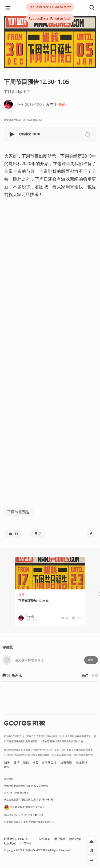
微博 (17, 763)
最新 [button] (95, 676)
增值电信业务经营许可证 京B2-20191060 (26, 786)
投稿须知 (45, 839)
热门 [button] (85, 676)
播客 (35, 763)
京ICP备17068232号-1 (16, 793)
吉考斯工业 (49, 763)
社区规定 (10, 843)
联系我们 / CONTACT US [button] (20, 839)
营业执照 (9, 779)
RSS (6, 767)
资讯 (62, 104)
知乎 (7, 763)
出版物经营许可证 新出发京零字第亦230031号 (29, 822)
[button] (12, 134)
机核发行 (81, 763)
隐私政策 (75, 839)
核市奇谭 (66, 763)
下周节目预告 (18, 512)
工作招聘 (25, 843)
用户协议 (60, 839)
